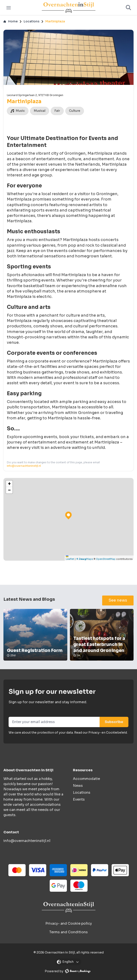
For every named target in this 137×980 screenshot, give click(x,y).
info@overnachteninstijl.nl (24, 466)
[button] (9, 484)
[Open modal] (68, 962)
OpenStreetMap (106, 559)
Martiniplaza (55, 21)
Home (11, 21)
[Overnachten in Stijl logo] (69, 907)
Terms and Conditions (68, 932)
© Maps (85, 559)
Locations (32, 21)
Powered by (68, 971)
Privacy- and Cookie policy (69, 923)
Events (79, 799)
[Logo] (69, 8)
